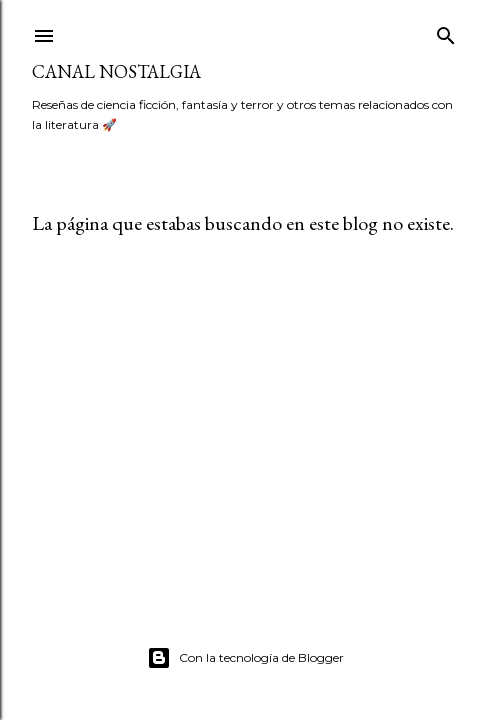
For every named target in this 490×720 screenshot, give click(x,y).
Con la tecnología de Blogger (245, 658)
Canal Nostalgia (116, 71)
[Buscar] (446, 31)
